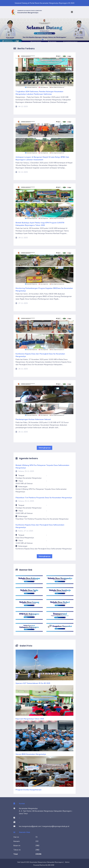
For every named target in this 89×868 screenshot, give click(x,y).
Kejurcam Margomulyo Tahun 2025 (30, 719)
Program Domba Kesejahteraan (29, 790)
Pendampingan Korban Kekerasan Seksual (33, 419)
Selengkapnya (44, 448)
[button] (7, 30)
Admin (67, 862)
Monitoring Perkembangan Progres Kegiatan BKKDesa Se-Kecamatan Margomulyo (44, 290)
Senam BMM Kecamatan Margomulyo (31, 754)
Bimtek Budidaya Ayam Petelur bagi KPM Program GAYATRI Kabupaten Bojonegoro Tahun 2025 (40, 224)
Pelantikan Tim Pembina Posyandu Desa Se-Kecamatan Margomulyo (44, 498)
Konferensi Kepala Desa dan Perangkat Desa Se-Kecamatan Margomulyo (40, 355)
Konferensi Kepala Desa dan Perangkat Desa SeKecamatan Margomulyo (40, 526)
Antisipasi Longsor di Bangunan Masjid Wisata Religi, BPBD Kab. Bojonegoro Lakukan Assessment (42, 158)
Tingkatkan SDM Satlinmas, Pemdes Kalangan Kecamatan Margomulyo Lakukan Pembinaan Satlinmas (39, 93)
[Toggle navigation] (73, 12)
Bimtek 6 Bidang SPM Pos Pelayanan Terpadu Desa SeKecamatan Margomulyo (42, 467)
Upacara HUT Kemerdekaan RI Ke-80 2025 (33, 683)
